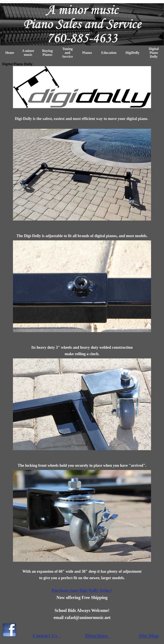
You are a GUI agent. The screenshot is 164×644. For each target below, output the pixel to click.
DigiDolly (132, 53)
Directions (98, 636)
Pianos (87, 53)
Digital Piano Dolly (154, 53)
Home (10, 53)
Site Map (149, 636)
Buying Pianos (47, 53)
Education (109, 53)
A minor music (28, 53)
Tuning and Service (68, 53)
